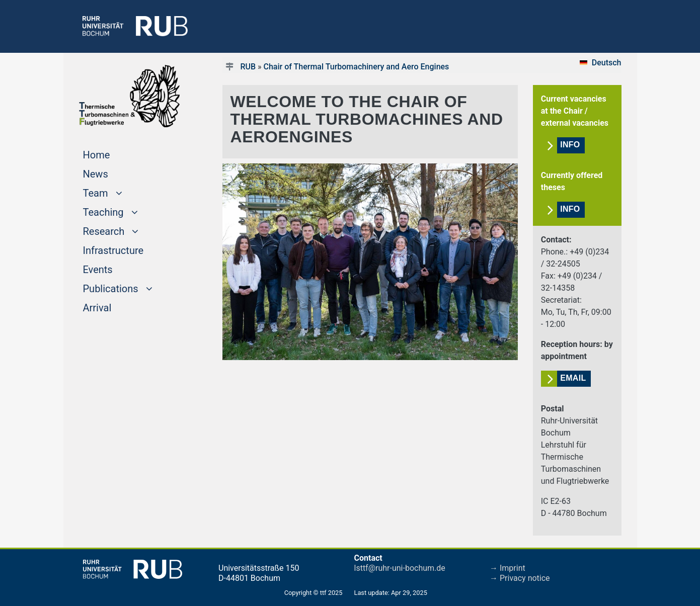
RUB (248, 67)
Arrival (97, 308)
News (96, 174)
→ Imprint (508, 568)
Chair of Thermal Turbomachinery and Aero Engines (357, 67)
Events (98, 270)
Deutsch (607, 63)
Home (116, 154)
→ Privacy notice (520, 578)
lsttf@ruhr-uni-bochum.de (400, 568)
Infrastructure (113, 250)
